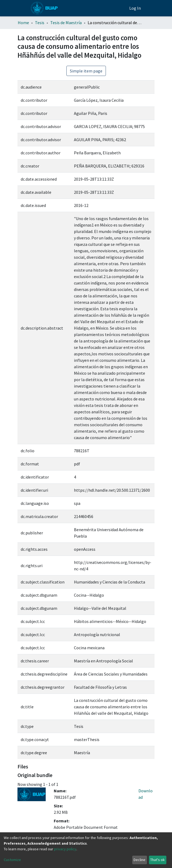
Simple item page (86, 71)
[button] (124, 8)
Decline (139, 860)
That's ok (157, 860)
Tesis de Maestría (66, 23)
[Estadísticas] (115, 8)
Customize (12, 860)
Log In (136, 8)
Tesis (40, 23)
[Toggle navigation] (151, 8)
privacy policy (65, 849)
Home (23, 23)
